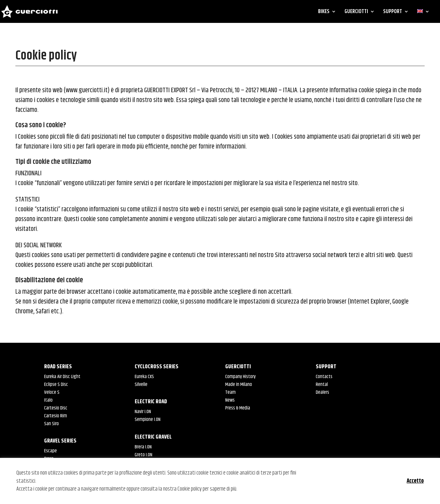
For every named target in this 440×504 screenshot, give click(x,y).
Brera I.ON (143, 447)
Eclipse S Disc (56, 384)
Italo (48, 400)
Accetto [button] (415, 481)
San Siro (51, 424)
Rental (322, 384)
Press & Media (238, 408)
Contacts (324, 377)
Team (230, 392)
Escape (51, 451)
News (230, 400)
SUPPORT (393, 12)
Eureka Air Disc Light (62, 377)
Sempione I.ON (148, 419)
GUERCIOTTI (356, 12)
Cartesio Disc (56, 408)
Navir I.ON (143, 412)
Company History (240, 377)
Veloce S (52, 392)
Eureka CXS (144, 377)
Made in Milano (239, 384)
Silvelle (141, 384)
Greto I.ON (144, 455)
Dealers (322, 392)
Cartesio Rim (56, 416)
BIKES (324, 12)
